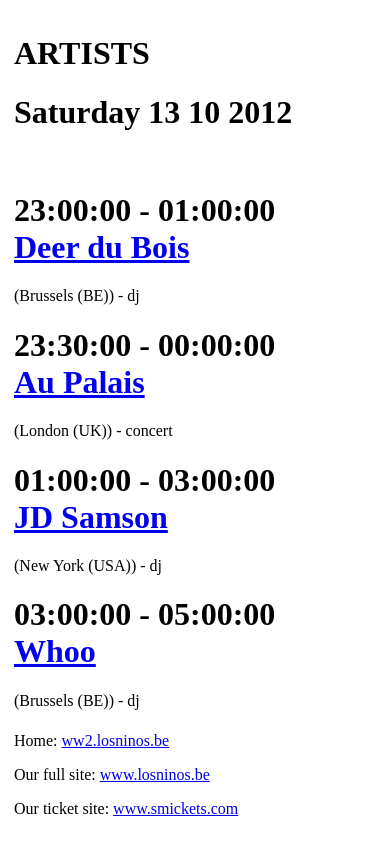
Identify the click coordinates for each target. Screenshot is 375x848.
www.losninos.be (155, 774)
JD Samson (91, 517)
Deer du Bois (101, 247)
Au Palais (79, 382)
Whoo (55, 651)
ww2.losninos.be (116, 740)
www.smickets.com (175, 808)
